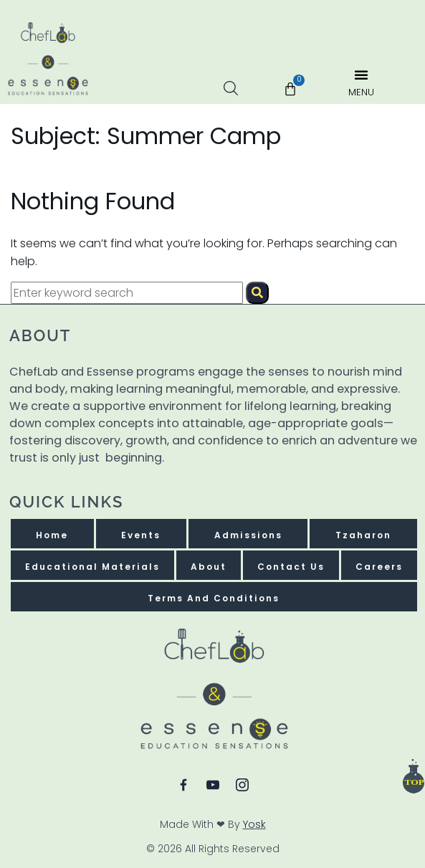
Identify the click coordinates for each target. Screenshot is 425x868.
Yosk (254, 824)
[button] (361, 84)
